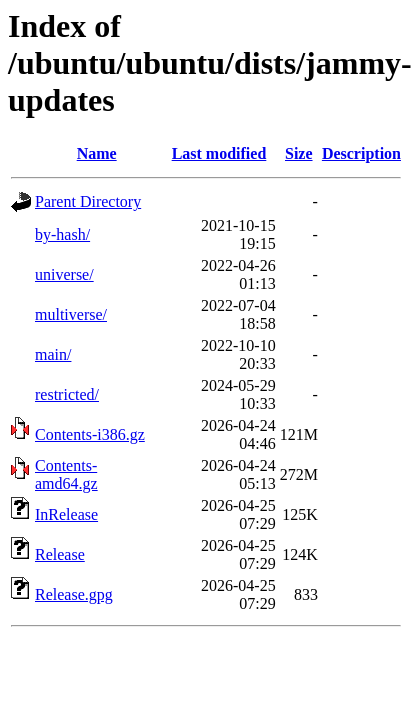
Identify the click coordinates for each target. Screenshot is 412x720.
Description (361, 153)
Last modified (219, 153)
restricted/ (67, 394)
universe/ (64, 274)
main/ (53, 354)
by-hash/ (62, 234)
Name (97, 153)
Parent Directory (88, 201)
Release (60, 554)
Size (299, 153)
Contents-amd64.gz (66, 474)
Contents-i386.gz (90, 434)
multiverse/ (71, 314)
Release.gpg (74, 594)
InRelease (66, 514)
